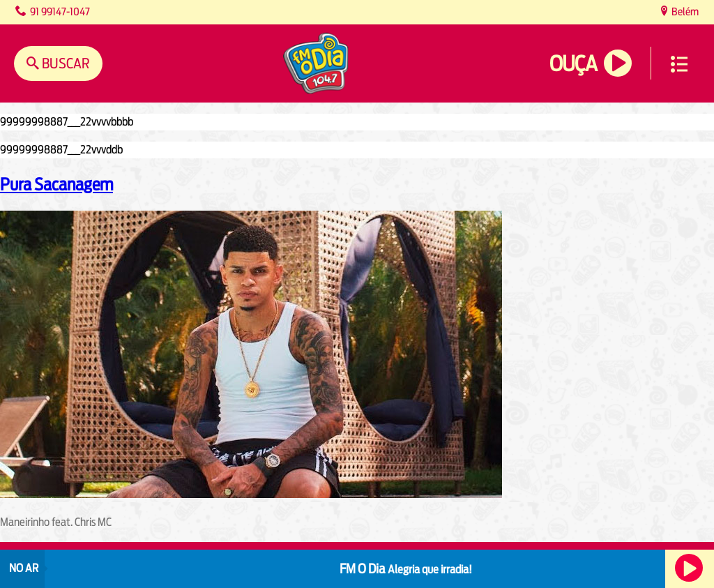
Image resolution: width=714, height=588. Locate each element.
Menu (679, 64)
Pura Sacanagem (56, 184)
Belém (684, 12)
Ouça (573, 64)
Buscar (64, 63)
